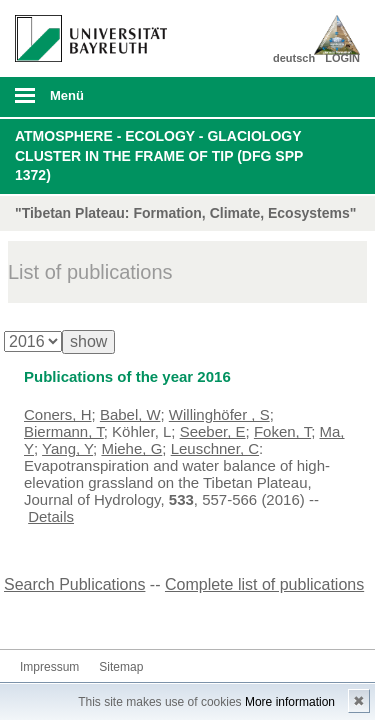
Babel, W (130, 414)
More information (290, 702)
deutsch (294, 58)
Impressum (49, 667)
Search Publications (74, 584)
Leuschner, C (215, 448)
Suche (327, 97)
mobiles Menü (83, 102)
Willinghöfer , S (219, 414)
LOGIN (342, 58)
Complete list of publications (264, 584)
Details (51, 516)
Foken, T (282, 431)
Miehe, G (131, 448)
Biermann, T (64, 431)
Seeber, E (213, 431)
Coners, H (58, 414)
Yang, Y (67, 448)
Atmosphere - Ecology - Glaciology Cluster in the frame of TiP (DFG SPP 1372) (159, 155)
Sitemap (121, 667)
